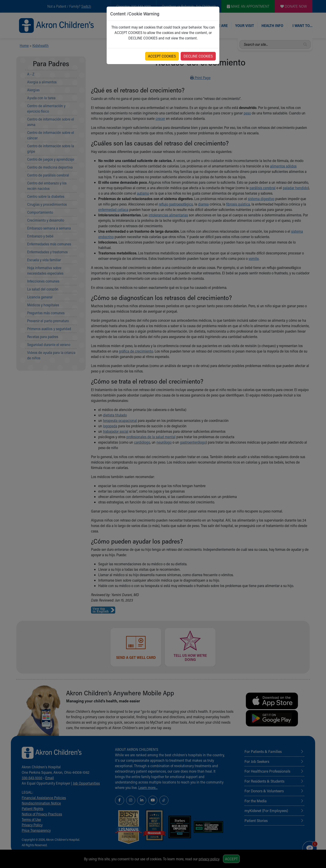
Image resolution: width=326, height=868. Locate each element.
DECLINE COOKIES (198, 56)
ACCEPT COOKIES (162, 56)
